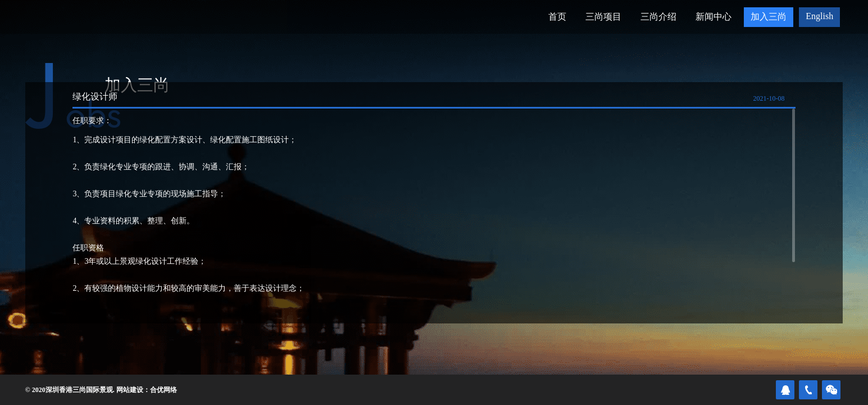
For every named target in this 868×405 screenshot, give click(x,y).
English (819, 16)
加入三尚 (769, 17)
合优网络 (163, 390)
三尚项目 (603, 17)
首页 (557, 17)
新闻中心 (714, 17)
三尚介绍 (658, 17)
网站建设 (130, 390)
